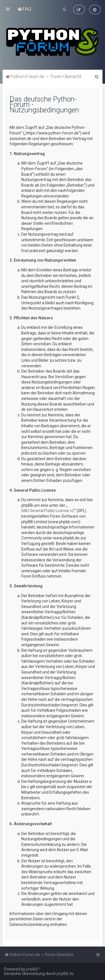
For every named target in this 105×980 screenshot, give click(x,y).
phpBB (32, 969)
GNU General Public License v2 (48, 510)
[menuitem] (25, 9)
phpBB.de (65, 974)
